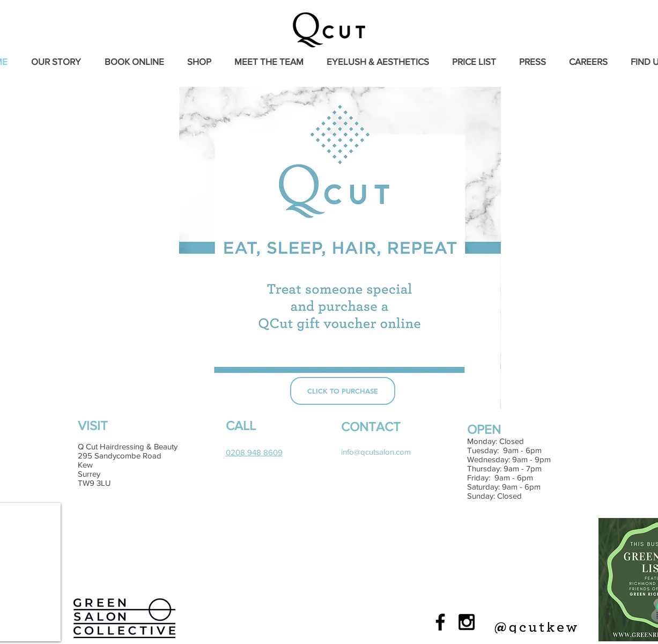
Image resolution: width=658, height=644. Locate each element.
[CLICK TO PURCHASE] (343, 391)
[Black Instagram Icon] (467, 622)
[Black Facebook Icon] (440, 622)
